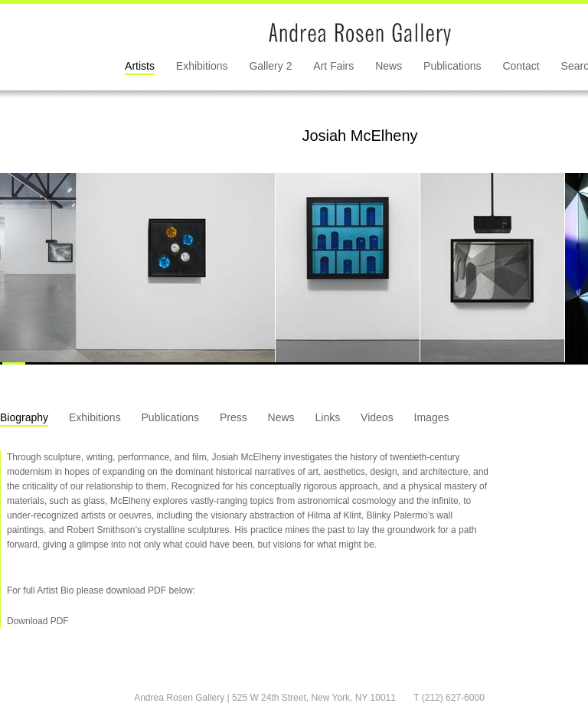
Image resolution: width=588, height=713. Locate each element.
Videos (377, 417)
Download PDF (38, 621)
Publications (452, 66)
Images (432, 417)
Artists (140, 66)
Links (328, 417)
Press (234, 417)
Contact (521, 66)
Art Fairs (333, 66)
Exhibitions (202, 66)
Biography (24, 417)
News (389, 66)
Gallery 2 (270, 66)
